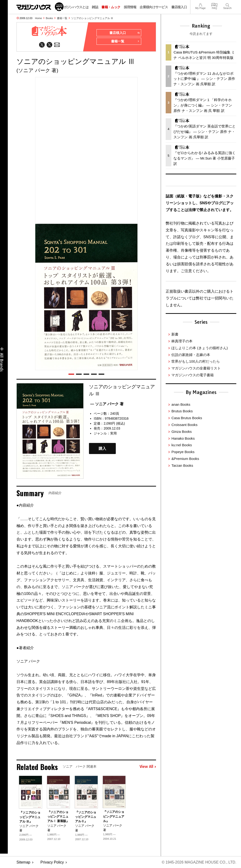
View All (148, 767)
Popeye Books (183, 452)
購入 (102, 448)
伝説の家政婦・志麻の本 (191, 355)
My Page (200, 4)
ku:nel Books (182, 445)
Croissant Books (184, 425)
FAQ (214, 4)
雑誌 (95, 7)
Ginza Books (181, 432)
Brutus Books (182, 411)
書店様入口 (179, 7)
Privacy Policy (52, 862)
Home (38, 18)
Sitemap (23, 862)
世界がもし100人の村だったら (195, 361)
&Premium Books (185, 459)
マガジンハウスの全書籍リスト (196, 368)
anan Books (181, 404)
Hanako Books (183, 438)
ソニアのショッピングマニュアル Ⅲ (92, 18)
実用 (113, 433)
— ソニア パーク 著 (107, 404)
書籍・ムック (111, 7)
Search (227, 4)
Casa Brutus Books (187, 418)
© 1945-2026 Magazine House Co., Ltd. (199, 862)
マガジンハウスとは (74, 7)
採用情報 (130, 7)
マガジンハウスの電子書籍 (193, 375)
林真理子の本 (182, 341)
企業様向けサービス (154, 7)
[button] (71, 374)
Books (50, 18)
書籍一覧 (62, 18)
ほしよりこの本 (199, 348)
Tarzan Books (182, 465)
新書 (175, 334)
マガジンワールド (40, 7)
